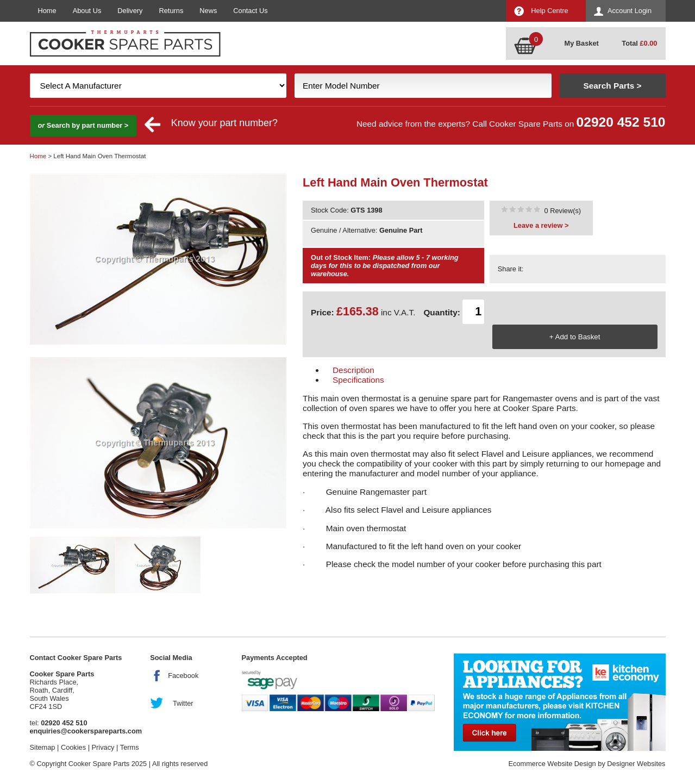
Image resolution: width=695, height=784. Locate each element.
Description (353, 370)
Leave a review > (541, 225)
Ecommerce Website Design (552, 764)
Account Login (630, 11)
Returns (171, 11)
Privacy (103, 747)
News (208, 11)
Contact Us (250, 11)
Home (47, 11)
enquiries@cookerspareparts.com (86, 731)
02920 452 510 (621, 122)
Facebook (183, 676)
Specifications (358, 380)
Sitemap (43, 747)
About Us (87, 11)
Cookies (73, 747)
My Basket (582, 43)
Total (639, 43)
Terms (130, 747)
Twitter (183, 703)
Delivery (130, 11)
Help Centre (549, 11)
